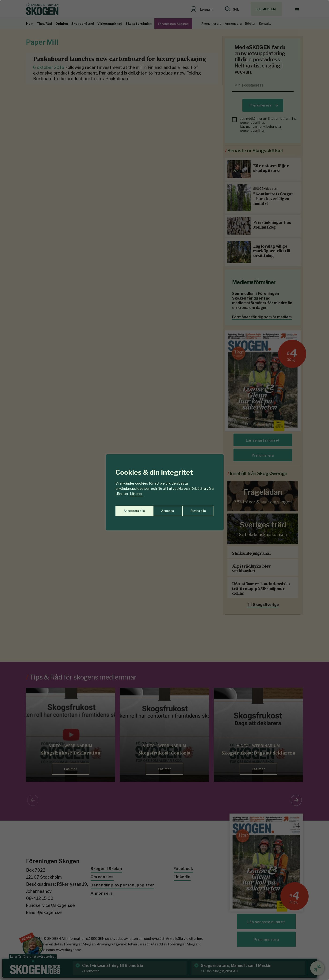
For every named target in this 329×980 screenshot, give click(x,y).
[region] (164, 490)
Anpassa (129, 508)
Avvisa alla (160, 508)
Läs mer (136, 494)
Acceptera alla (195, 508)
